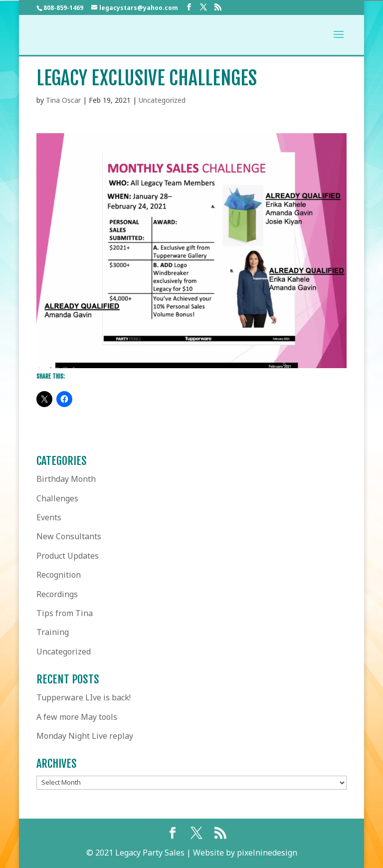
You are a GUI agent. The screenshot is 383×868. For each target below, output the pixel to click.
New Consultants (69, 536)
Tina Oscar (63, 100)
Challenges (57, 498)
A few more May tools (77, 717)
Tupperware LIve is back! (84, 697)
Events (49, 517)
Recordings (57, 594)
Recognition (59, 575)
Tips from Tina (65, 613)
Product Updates (68, 556)
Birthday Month (66, 479)
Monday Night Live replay (85, 736)
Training (53, 632)
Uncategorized (162, 100)
